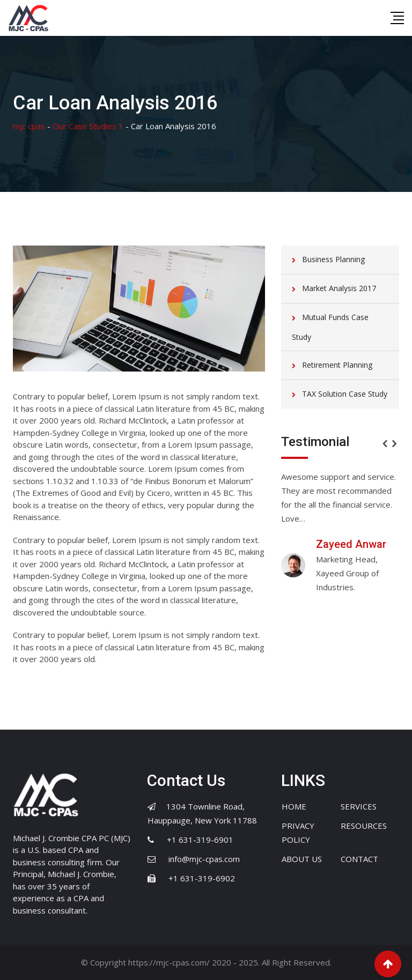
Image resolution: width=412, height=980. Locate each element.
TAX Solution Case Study (345, 394)
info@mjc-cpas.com (204, 859)
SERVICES (359, 806)
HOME (294, 806)
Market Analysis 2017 (339, 288)
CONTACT (359, 859)
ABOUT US (302, 859)
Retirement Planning (337, 365)
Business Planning (333, 259)
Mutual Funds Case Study (330, 327)
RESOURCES (364, 826)
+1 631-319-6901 (200, 840)
